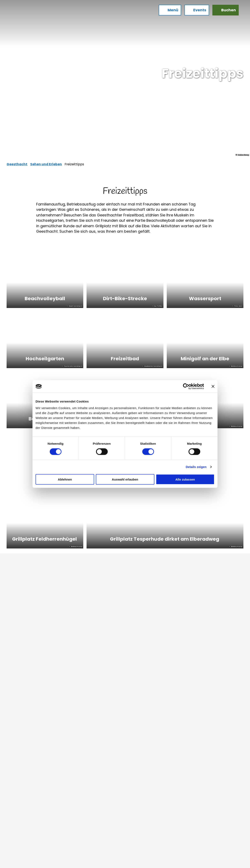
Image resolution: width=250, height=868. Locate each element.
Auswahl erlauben (125, 479)
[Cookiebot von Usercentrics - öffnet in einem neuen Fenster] (186, 386)
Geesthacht (17, 164)
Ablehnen (65, 479)
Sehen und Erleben (46, 164)
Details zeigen (196, 467)
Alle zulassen (185, 479)
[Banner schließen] (213, 386)
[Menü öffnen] (168, 12)
